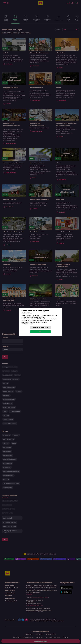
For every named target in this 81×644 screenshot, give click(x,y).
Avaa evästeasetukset (40, 327)
